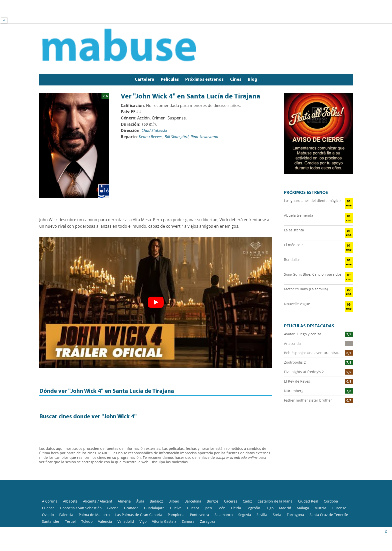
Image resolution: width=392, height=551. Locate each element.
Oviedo (48, 485)
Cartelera (144, 50)
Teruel (70, 492)
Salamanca (224, 485)
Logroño (253, 478)
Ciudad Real (308, 471)
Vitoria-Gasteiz (164, 492)
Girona (113, 478)
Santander (51, 492)
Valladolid (126, 492)
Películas (170, 50)
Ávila (140, 471)
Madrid (285, 478)
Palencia (66, 485)
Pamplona (176, 485)
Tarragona (295, 485)
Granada (131, 478)
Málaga (303, 478)
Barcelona (193, 471)
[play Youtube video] (156, 273)
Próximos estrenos (204, 50)
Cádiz (247, 471)
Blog (252, 50)
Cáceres (231, 471)
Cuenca (48, 478)
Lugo (269, 478)
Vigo (143, 492)
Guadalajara (154, 478)
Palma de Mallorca (94, 485)
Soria (277, 485)
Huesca (193, 478)
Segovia (245, 485)
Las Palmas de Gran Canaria (139, 485)
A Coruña (50, 471)
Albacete (70, 471)
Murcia (320, 478)
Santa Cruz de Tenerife (329, 485)
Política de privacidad (126, 521)
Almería (124, 471)
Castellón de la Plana (275, 471)
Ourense (339, 478)
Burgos (213, 471)
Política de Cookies (165, 521)
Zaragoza (208, 492)
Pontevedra (199, 485)
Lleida (236, 478)
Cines (236, 50)
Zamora (188, 492)
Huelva (176, 478)
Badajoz (156, 471)
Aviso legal (95, 521)
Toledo (87, 492)
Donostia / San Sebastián (81, 478)
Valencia (105, 492)
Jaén (208, 478)
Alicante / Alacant (98, 471)
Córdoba (331, 471)
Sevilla (262, 485)
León (221, 478)
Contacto (192, 521)
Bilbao (174, 471)
